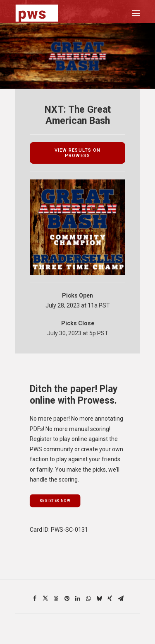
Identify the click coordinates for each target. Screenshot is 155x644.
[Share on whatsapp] (88, 598)
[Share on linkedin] (78, 598)
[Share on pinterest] (67, 598)
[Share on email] (121, 598)
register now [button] (55, 501)
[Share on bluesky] (99, 598)
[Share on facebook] (35, 598)
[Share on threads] (56, 598)
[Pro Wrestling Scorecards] (37, 13)
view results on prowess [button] (79, 153)
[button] (136, 13)
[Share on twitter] (45, 598)
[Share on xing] (110, 598)
